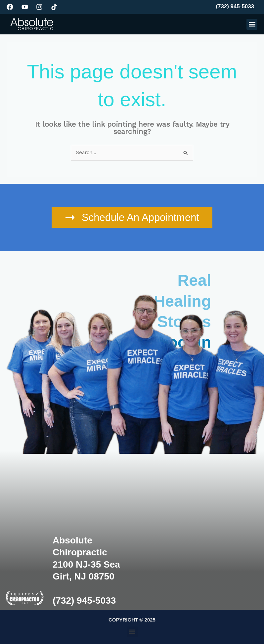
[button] (252, 24)
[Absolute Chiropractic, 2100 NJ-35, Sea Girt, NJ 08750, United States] (200, 530)
